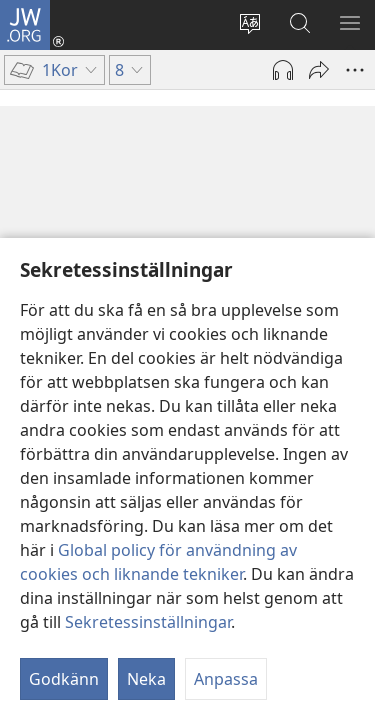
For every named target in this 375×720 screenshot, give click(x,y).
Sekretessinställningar (148, 622)
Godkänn (64, 679)
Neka (146, 679)
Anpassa (226, 679)
